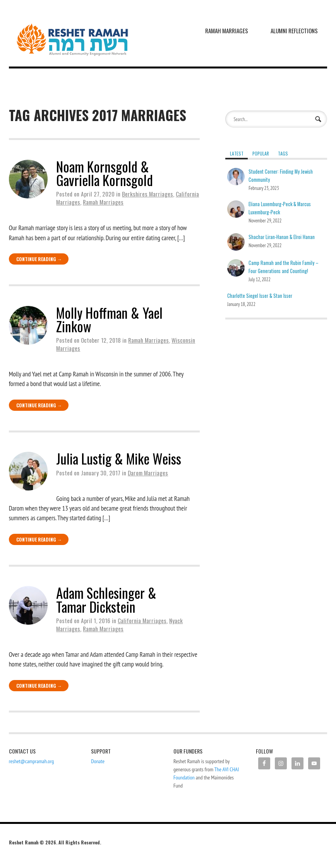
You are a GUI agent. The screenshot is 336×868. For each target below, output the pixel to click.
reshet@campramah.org (32, 761)
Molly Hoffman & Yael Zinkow (109, 319)
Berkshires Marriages (147, 194)
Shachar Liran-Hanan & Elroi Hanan (282, 237)
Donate (98, 761)
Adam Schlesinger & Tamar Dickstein (106, 599)
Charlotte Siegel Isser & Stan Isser (260, 296)
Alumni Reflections (294, 31)
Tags (283, 153)
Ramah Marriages (227, 31)
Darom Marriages (148, 473)
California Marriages (142, 620)
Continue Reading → (39, 259)
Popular (261, 153)
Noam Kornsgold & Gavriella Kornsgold (105, 173)
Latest (237, 153)
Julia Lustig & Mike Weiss (119, 458)
